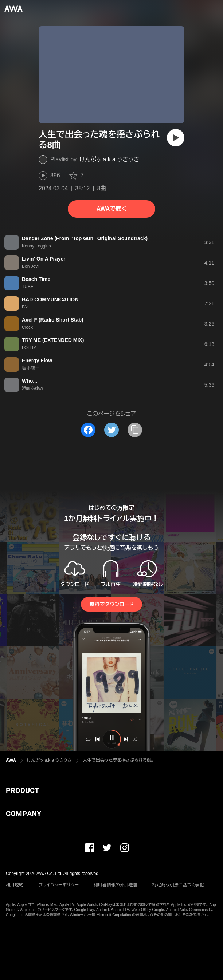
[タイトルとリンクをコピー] (135, 430)
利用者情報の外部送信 (116, 885)
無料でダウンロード (111, 604)
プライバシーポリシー (58, 885)
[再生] (176, 138)
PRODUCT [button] (22, 790)
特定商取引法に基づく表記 (178, 885)
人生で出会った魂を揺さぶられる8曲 (118, 760)
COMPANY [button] (24, 814)
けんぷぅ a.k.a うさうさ (109, 159)
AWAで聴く (111, 209)
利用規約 (15, 885)
